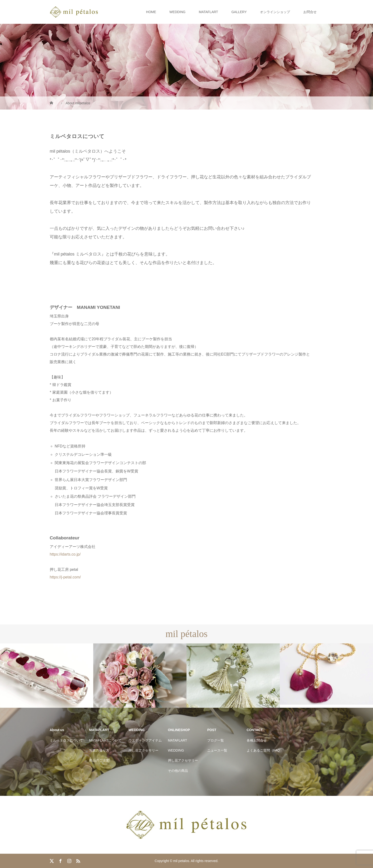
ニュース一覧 (217, 750)
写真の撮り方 (99, 750)
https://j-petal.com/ (65, 577)
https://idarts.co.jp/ (65, 554)
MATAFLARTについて (106, 740)
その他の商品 (178, 771)
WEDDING (177, 12)
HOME (151, 12)
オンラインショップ (275, 12)
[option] (47, 676)
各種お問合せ (257, 740)
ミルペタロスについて (66, 740)
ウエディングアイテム (145, 740)
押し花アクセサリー (143, 750)
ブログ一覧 (216, 740)
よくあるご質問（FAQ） (265, 750)
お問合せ (310, 12)
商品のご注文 (99, 760)
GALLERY (239, 12)
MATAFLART (209, 12)
